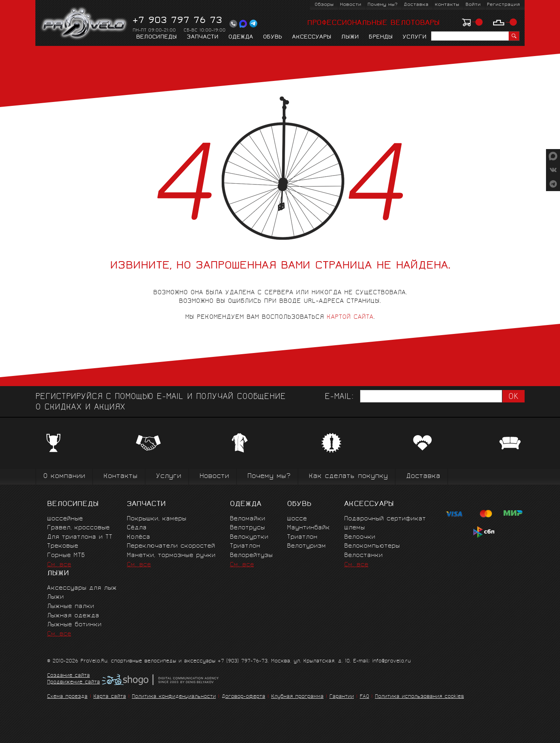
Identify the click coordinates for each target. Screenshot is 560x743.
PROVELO (85, 24)
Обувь (273, 37)
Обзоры (324, 5)
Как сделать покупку (348, 477)
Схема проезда (67, 697)
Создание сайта (68, 676)
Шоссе (297, 519)
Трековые (63, 546)
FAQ (364, 697)
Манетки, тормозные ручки (171, 556)
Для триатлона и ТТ (80, 537)
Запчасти (203, 37)
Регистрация (503, 5)
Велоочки (360, 537)
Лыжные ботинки (74, 625)
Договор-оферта (243, 697)
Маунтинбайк (308, 528)
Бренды (381, 37)
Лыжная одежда (73, 616)
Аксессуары (312, 37)
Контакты (447, 5)
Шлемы (354, 528)
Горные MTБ (66, 556)
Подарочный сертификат (385, 519)
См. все (59, 565)
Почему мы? (382, 5)
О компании (64, 477)
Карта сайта (110, 697)
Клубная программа (297, 697)
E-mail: (339, 397)
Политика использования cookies (419, 697)
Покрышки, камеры (157, 519)
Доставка (416, 5)
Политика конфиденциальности (174, 697)
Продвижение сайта (73, 683)
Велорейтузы (251, 556)
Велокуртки (249, 537)
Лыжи (350, 37)
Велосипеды (157, 37)
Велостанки (363, 556)
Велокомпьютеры (372, 546)
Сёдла (137, 528)
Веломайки (248, 519)
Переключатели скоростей (171, 546)
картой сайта (350, 317)
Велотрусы (247, 528)
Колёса (138, 537)
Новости (351, 5)
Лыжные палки (71, 607)
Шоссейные (65, 519)
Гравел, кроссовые (78, 528)
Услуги (415, 37)
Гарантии (342, 697)
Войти (473, 5)
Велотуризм (306, 546)
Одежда (241, 37)
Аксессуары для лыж (82, 588)
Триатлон (245, 546)
